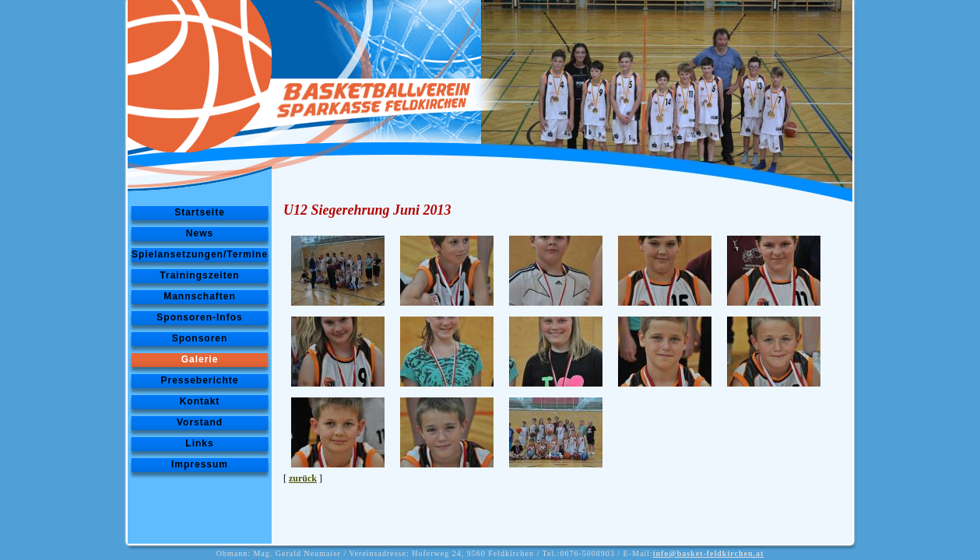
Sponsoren (200, 338)
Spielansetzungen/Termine (200, 254)
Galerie (200, 359)
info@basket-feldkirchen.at (709, 553)
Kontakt (200, 401)
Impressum (200, 464)
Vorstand (200, 422)
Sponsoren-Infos (199, 317)
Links (199, 443)
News (200, 233)
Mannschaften (200, 296)
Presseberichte (199, 380)
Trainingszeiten (199, 275)
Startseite (200, 212)
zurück (303, 478)
